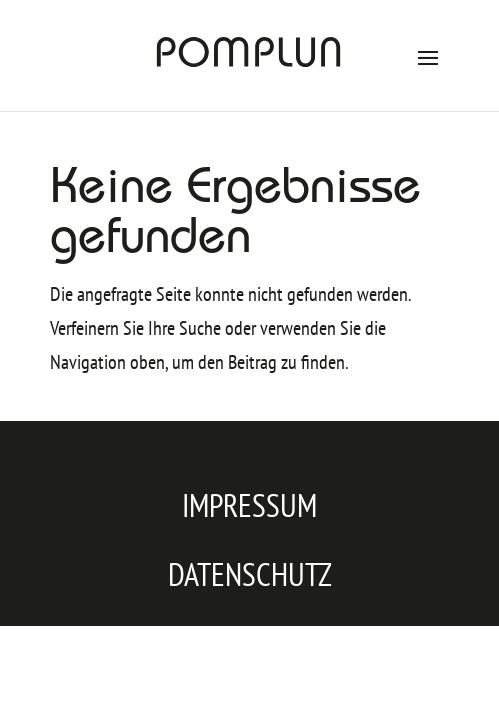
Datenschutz (250, 574)
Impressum (249, 505)
